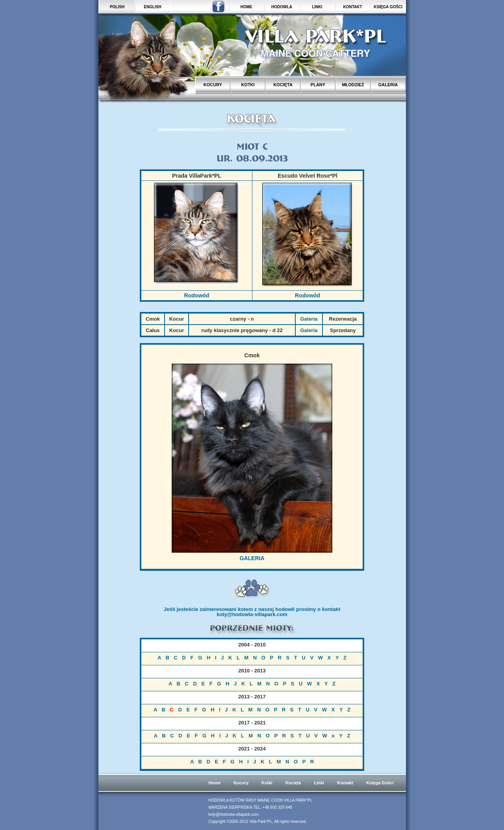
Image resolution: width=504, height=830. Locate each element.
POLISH (117, 7)
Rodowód (197, 295)
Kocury (241, 783)
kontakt (331, 609)
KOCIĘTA (283, 85)
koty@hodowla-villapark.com (252, 614)
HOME (246, 7)
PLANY (318, 85)
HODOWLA (282, 7)
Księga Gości (380, 783)
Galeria (309, 319)
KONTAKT (352, 7)
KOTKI (248, 85)
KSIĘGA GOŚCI (388, 7)
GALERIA (388, 85)
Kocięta (293, 783)
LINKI (317, 7)
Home (215, 783)
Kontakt (345, 783)
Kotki (267, 783)
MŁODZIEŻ (353, 85)
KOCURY (213, 85)
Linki (319, 783)
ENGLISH (152, 7)
